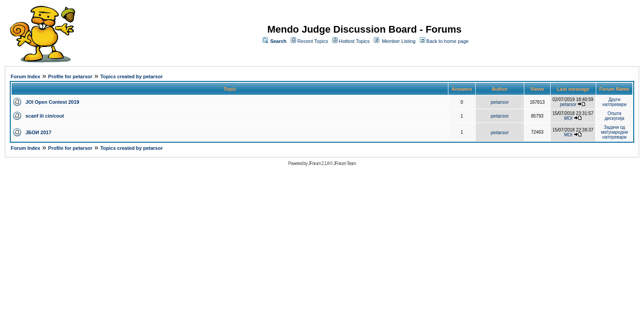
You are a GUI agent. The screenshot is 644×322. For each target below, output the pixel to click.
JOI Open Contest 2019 (52, 102)
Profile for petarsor (70, 76)
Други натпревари (615, 102)
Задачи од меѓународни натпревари (615, 132)
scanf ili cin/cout (45, 116)
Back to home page (448, 41)
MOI (568, 118)
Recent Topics (313, 41)
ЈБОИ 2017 (38, 132)
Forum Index (25, 76)
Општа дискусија (615, 116)
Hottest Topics (354, 41)
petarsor (500, 102)
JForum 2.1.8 (319, 163)
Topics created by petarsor (132, 76)
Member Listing (399, 41)
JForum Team (345, 163)
